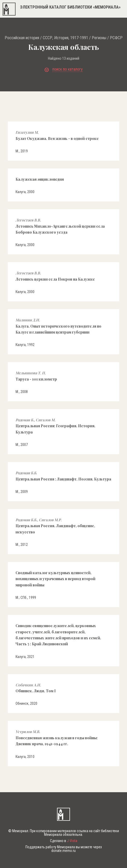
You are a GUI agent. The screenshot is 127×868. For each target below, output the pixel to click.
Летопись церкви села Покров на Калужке (55, 276)
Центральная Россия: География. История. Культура (55, 426)
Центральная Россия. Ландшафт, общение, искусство (55, 526)
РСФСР (116, 38)
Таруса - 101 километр (36, 376)
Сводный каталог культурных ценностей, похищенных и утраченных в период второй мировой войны (55, 579)
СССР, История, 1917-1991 (65, 38)
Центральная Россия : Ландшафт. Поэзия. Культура (63, 476)
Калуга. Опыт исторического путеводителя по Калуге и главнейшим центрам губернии (58, 326)
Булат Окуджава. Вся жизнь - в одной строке (57, 135)
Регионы (99, 38)
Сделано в (64, 841)
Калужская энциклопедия (40, 179)
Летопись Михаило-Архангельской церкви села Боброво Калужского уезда (60, 226)
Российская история (22, 38)
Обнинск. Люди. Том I (36, 688)
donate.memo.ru (63, 851)
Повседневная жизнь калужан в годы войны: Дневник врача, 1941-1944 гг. (57, 738)
